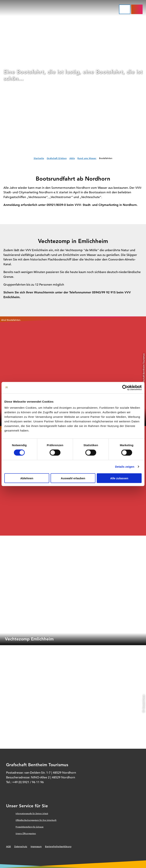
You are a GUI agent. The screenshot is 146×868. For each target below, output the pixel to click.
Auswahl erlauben (73, 478)
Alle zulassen (119, 478)
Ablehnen (27, 478)
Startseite (39, 158)
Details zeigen (125, 467)
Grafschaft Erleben (57, 158)
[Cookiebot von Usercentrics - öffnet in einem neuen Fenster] (125, 388)
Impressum (36, 846)
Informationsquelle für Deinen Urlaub (32, 813)
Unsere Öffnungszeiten (26, 833)
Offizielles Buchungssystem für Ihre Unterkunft (36, 820)
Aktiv (72, 158)
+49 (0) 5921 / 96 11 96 (28, 782)
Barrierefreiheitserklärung (58, 846)
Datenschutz (21, 846)
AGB (8, 846)
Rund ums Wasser (87, 158)
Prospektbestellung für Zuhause (30, 827)
